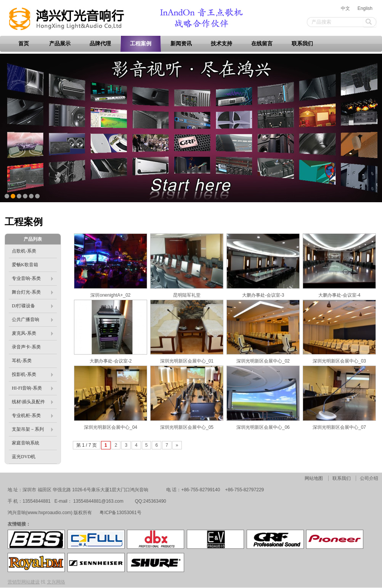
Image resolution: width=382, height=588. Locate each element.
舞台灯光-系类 (32, 292)
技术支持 (221, 44)
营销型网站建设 (24, 582)
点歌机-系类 (24, 251)
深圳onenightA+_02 (110, 295)
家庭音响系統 (26, 443)
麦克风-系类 (32, 333)
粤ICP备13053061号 (120, 513)
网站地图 (314, 478)
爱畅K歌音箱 (25, 265)
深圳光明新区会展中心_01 (187, 361)
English (365, 8)
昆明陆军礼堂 (187, 295)
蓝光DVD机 (24, 457)
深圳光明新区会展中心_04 (111, 427)
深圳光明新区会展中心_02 (263, 361)
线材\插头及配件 (32, 402)
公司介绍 (369, 478)
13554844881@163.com (98, 501)
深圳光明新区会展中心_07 (339, 427)
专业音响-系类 (32, 278)
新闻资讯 (181, 44)
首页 (24, 44)
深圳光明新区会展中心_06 (263, 427)
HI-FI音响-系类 (32, 388)
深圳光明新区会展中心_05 (187, 427)
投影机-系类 (32, 374)
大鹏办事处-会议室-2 (111, 361)
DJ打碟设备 (32, 306)
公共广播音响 (32, 320)
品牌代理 (100, 44)
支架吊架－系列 (32, 429)
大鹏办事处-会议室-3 (263, 295)
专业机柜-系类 (32, 415)
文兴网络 (56, 582)
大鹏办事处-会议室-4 (339, 295)
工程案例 (141, 44)
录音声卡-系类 (26, 347)
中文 (345, 8)
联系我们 (302, 44)
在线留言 (262, 44)
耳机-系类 (22, 361)
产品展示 (60, 44)
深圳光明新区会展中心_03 (339, 361)
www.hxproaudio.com (49, 513)
